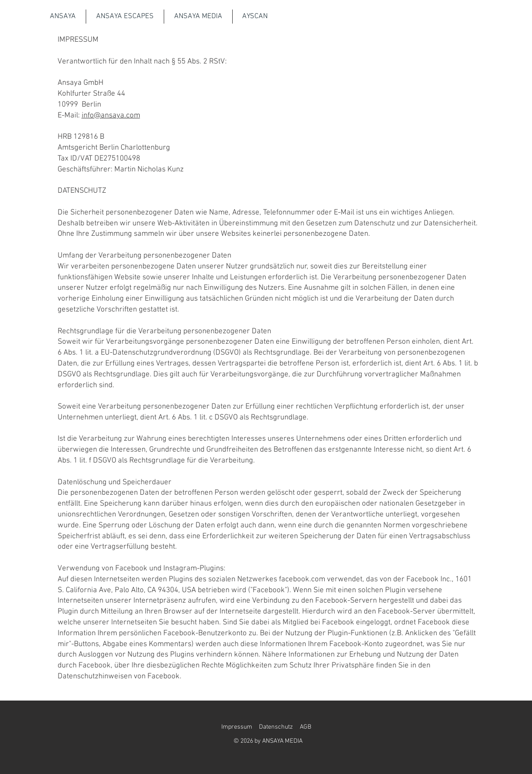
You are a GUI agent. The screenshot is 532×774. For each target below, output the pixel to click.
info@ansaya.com (111, 116)
